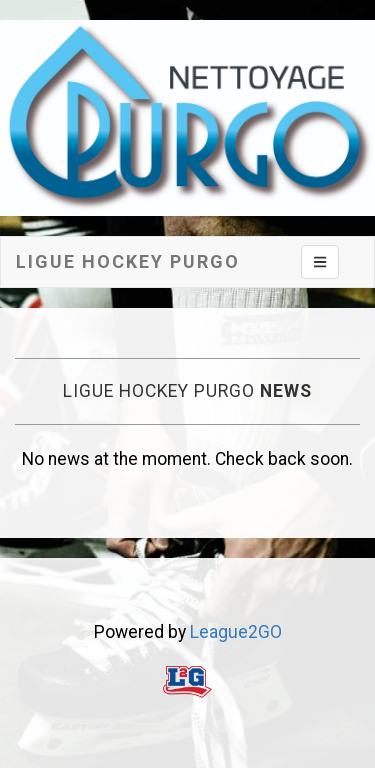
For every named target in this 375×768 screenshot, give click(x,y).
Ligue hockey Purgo (128, 261)
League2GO (236, 632)
